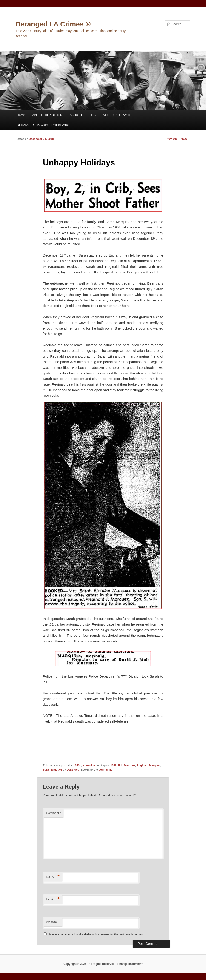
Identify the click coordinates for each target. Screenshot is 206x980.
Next (186, 139)
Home (21, 115)
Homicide (89, 766)
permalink (105, 770)
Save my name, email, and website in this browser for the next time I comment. (96, 934)
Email (53, 899)
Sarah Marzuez (52, 770)
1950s (77, 766)
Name (53, 877)
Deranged (73, 770)
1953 (113, 766)
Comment (53, 813)
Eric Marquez (127, 766)
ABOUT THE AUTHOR (47, 115)
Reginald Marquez (149, 766)
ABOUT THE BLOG (83, 115)
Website (51, 922)
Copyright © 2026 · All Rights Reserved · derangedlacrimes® (103, 964)
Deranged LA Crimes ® (53, 24)
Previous (170, 139)
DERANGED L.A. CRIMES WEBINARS (43, 125)
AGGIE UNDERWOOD (118, 115)
